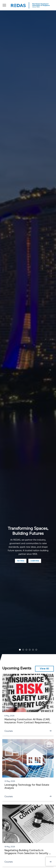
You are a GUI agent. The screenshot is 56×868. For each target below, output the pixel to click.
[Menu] (4, 5)
